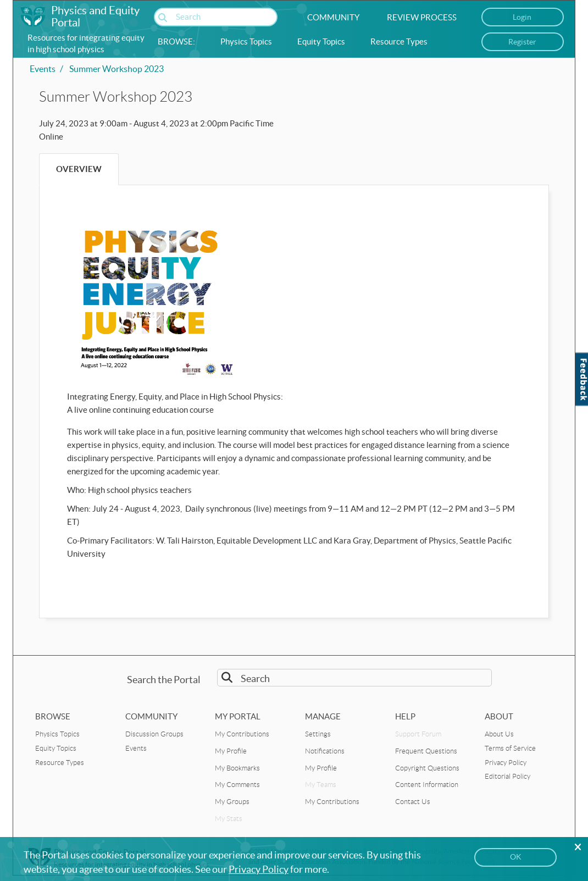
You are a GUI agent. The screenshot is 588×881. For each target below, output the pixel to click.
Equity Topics (321, 41)
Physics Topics (246, 41)
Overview (79, 169)
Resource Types (399, 41)
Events (43, 69)
